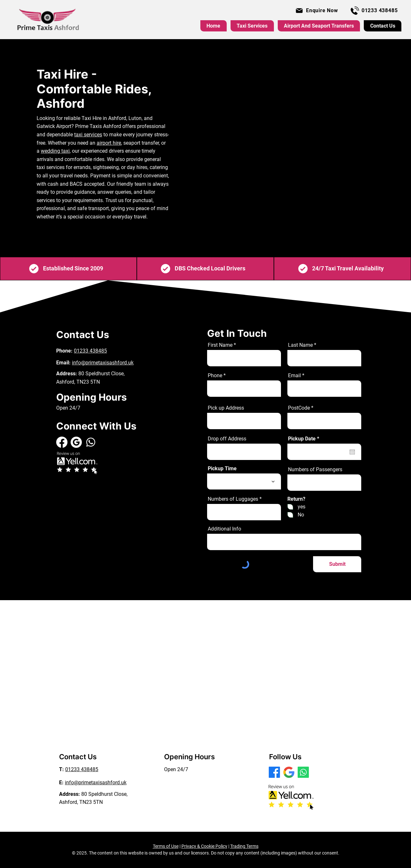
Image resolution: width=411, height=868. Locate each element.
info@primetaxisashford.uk (103, 363)
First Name (220, 345)
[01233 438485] (374, 10)
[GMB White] (76, 442)
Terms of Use (166, 846)
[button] (317, 10)
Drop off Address (227, 439)
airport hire (109, 143)
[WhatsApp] (303, 772)
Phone (215, 376)
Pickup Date (305, 439)
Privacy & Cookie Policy (204, 846)
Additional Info (224, 529)
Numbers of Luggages (233, 499)
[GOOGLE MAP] (289, 772)
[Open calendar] (352, 452)
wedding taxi (55, 151)
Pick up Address (226, 408)
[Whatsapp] (91, 442)
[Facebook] (62, 442)
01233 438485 (90, 351)
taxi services (88, 135)
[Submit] (337, 564)
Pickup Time (222, 469)
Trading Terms (244, 846)
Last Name (300, 345)
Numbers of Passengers (315, 470)
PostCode (299, 408)
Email (294, 376)
